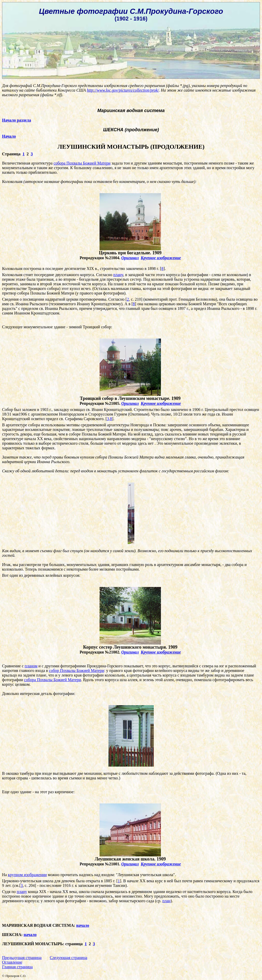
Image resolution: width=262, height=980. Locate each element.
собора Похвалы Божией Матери (82, 163)
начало (83, 925)
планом (31, 666)
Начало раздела (17, 120)
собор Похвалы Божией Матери (76, 671)
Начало (9, 136)
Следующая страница (68, 958)
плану (118, 275)
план (166, 901)
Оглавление (12, 962)
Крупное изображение (161, 258)
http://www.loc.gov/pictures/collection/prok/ (123, 90)
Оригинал (130, 258)
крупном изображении (27, 875)
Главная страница (17, 967)
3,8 (110, 419)
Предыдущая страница (22, 958)
